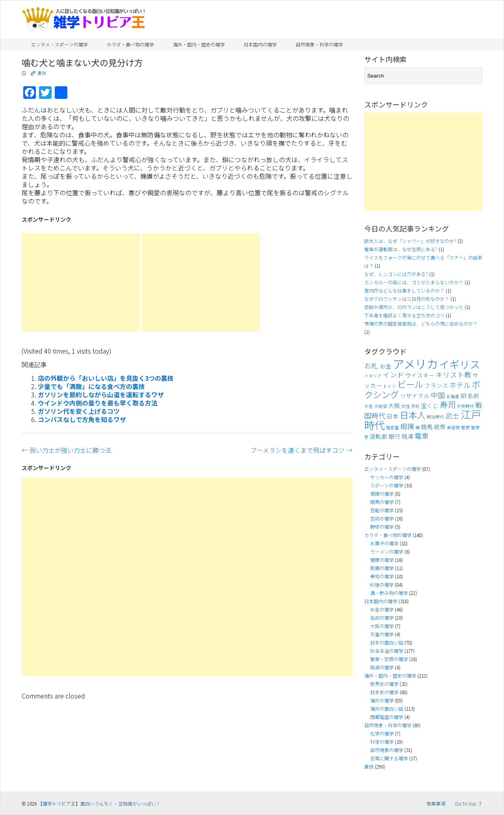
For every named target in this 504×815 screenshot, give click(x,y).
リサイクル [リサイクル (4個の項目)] (415, 395)
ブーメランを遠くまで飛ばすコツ (301, 450)
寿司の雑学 (382, 576)
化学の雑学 (382, 733)
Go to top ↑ (469, 803)
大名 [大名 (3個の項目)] (369, 406)
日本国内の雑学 (260, 44)
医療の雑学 (382, 568)
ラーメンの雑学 (387, 551)
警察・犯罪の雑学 (389, 659)
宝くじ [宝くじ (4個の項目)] (430, 405)
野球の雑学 (382, 527)
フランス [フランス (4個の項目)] (436, 385)
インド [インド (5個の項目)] (393, 375)
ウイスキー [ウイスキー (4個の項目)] (420, 375)
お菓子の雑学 (384, 543)
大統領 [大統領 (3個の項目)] (381, 406)
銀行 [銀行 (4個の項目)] (395, 436)
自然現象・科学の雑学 (319, 44)
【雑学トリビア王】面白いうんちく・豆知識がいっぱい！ (99, 803)
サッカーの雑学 (387, 477)
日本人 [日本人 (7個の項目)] (413, 415)
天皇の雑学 (382, 634)
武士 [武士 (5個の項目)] (452, 416)
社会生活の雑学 (387, 651)
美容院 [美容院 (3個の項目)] (453, 427)
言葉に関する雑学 (389, 758)
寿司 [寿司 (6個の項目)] (448, 404)
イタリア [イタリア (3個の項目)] (373, 376)
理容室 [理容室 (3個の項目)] (392, 427)
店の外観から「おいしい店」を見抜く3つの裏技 (106, 378)
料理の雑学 (382, 584)
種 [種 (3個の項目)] (418, 427)
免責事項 (436, 803)
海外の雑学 (382, 700)
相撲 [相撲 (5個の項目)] (407, 426)
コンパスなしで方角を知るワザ (82, 419)
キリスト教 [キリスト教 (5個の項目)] (454, 375)
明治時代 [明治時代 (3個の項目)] (435, 417)
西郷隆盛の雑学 (387, 717)
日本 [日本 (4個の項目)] (393, 416)
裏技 (42, 73)
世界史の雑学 (384, 684)
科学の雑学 (382, 742)
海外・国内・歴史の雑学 (199, 44)
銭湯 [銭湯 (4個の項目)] (408, 436)
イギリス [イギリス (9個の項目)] (460, 364)
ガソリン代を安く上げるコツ (79, 411)
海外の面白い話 (387, 708)
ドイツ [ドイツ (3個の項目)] (390, 386)
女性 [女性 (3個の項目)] (406, 406)
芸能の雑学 (382, 510)
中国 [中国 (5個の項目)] (438, 395)
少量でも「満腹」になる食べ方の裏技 (91, 386)
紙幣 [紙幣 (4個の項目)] (440, 427)
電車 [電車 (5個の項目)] (422, 436)
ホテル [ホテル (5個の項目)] (460, 385)
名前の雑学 (382, 618)
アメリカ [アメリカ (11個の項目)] (415, 363)
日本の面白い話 (387, 642)
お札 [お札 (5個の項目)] (371, 366)
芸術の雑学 (382, 518)
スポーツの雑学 (387, 485)
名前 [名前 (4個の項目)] (473, 395)
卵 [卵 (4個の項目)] (463, 395)
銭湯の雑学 (382, 667)
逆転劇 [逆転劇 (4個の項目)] (379, 436)
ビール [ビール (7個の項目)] (410, 384)
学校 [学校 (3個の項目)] (415, 406)
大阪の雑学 (382, 626)
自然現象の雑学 (387, 750)
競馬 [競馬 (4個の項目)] (427, 427)
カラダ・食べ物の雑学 (130, 44)
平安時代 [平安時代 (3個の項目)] (465, 406)
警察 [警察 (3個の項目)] (465, 427)
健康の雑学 (382, 560)
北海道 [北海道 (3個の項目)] (453, 396)
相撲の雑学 (382, 494)
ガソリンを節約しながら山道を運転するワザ (101, 395)
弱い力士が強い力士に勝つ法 (67, 450)
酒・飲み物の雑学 (389, 593)
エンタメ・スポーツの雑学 (59, 44)
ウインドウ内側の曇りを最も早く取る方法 (98, 403)
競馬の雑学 (382, 502)
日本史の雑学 (384, 692)
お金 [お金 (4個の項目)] (385, 366)
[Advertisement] (81, 282)
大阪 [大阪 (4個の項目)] (394, 405)
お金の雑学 (382, 609)
